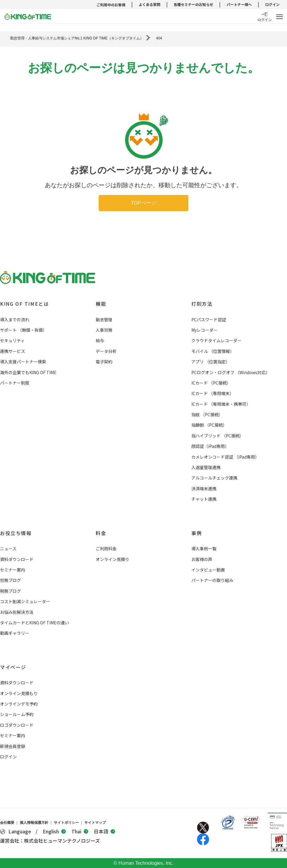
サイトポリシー (66, 823)
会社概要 (7, 823)
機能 (101, 304)
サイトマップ (95, 823)
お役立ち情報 (16, 533)
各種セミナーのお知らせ (193, 4)
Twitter (203, 827)
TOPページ (143, 203)
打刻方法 (202, 304)
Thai (80, 831)
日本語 (104, 831)
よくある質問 (149, 4)
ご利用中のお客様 (111, 5)
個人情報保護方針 (34, 823)
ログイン (272, 4)
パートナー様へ (239, 4)
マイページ (13, 667)
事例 (197, 533)
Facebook (203, 839)
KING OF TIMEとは (24, 304)
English (54, 831)
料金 (101, 533)
